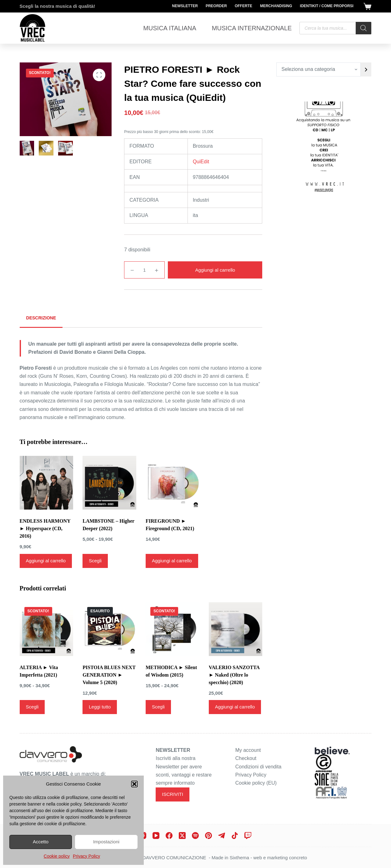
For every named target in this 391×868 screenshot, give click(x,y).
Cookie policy (57, 856)
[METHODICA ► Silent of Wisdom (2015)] (173, 629)
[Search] (363, 28)
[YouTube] (156, 836)
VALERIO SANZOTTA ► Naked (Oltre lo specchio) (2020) (234, 675)
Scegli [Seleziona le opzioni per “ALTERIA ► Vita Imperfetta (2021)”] (32, 707)
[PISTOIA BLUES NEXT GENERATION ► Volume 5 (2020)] (109, 629)
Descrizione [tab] (41, 318)
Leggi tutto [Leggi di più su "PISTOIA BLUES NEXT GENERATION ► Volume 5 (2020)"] (100, 707)
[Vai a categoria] (366, 69)
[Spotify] (195, 836)
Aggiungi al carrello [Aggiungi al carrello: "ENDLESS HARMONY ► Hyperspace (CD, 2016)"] (46, 561)
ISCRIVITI (173, 794)
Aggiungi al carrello (215, 270)
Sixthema (240, 858)
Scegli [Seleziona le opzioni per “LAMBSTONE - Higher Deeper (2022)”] (95, 561)
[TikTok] (235, 836)
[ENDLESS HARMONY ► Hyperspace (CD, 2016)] (47, 483)
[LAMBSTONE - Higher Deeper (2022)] (109, 483)
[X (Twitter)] (182, 836)
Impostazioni (106, 842)
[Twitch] (248, 836)
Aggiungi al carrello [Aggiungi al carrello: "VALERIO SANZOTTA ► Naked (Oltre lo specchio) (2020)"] (235, 707)
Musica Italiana (170, 28)
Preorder (216, 6)
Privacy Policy (86, 856)
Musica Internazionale (252, 28)
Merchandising (276, 6)
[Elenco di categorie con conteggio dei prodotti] (318, 69)
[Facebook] (169, 836)
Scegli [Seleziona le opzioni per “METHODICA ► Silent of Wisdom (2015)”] (158, 707)
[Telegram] (222, 836)
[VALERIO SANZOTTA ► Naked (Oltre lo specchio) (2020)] (236, 629)
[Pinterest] (208, 836)
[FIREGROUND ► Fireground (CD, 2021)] (173, 483)
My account (248, 750)
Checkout (246, 758)
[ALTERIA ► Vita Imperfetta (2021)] (47, 629)
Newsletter (185, 6)
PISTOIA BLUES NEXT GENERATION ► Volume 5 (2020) (109, 675)
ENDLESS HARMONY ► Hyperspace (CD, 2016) (45, 528)
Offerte (243, 6)
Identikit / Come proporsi (327, 6)
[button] (134, 784)
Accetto (41, 842)
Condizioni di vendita (258, 767)
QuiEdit (201, 162)
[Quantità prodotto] (144, 270)
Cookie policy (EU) (256, 783)
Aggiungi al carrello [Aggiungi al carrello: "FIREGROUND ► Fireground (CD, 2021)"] (172, 561)
